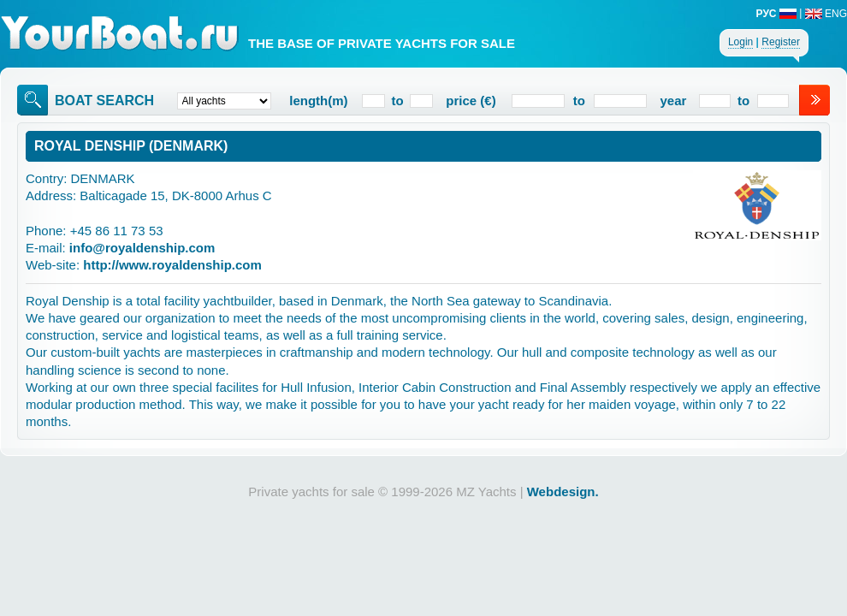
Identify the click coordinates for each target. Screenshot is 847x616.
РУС (776, 14)
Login (740, 42)
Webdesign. (563, 492)
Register (781, 42)
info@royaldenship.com (142, 248)
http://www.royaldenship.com (172, 265)
